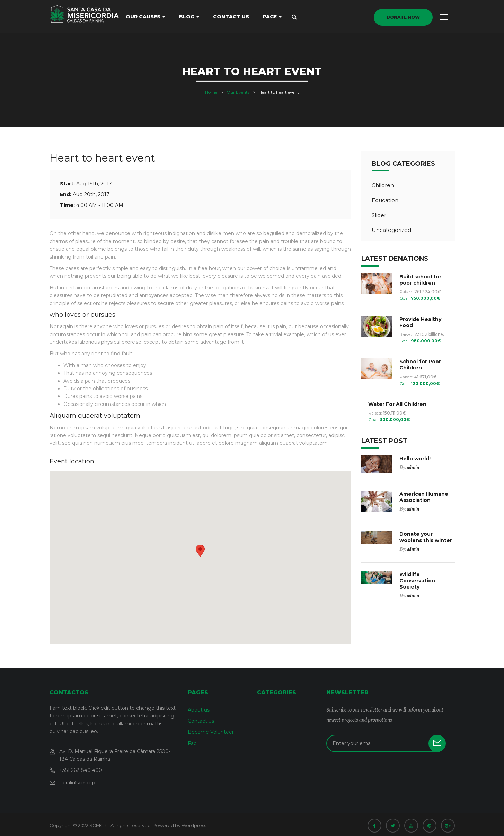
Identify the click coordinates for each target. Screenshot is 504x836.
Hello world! (415, 459)
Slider (379, 215)
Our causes (145, 17)
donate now (403, 17)
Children (383, 185)
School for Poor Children (420, 365)
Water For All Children (397, 404)
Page (272, 17)
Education (385, 200)
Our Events (238, 92)
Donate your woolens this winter (426, 537)
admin (413, 467)
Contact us (231, 17)
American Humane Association (424, 497)
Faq (192, 743)
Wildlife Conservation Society (417, 581)
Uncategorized (391, 230)
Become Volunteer (211, 732)
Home (211, 92)
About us (199, 710)
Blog (189, 17)
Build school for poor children (420, 280)
